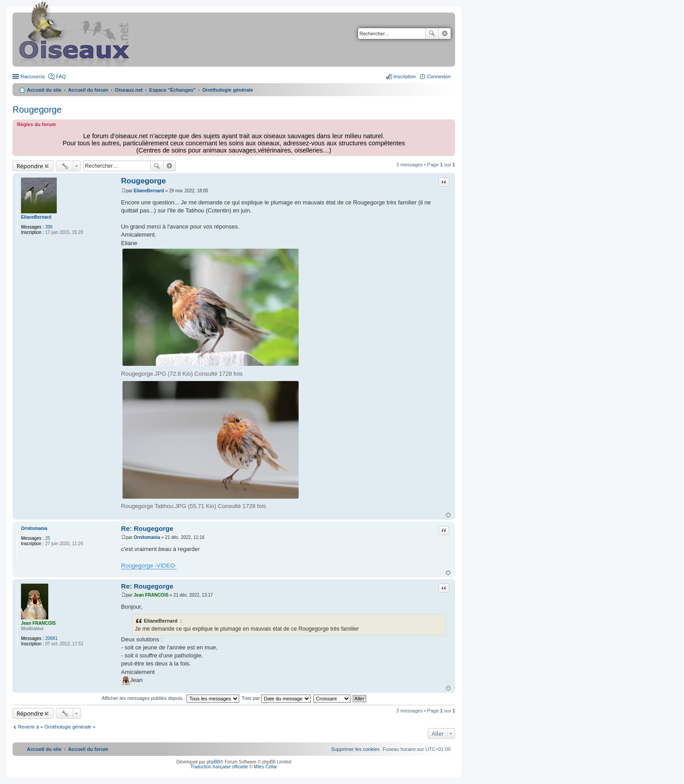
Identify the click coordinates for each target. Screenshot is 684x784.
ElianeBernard (36, 217)
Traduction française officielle (219, 767)
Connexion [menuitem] (439, 76)
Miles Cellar (266, 767)
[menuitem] (355, 749)
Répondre (30, 166)
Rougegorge (37, 110)
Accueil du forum (88, 90)
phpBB (213, 762)
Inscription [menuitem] (405, 76)
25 (48, 538)
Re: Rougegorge (147, 528)
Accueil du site (44, 90)
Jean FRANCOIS (38, 623)
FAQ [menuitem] (61, 76)
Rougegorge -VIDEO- (149, 566)
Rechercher (432, 34)
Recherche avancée (445, 34)
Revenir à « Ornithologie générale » (57, 727)
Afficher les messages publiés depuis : (170, 698)
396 (49, 227)
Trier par (276, 698)
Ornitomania (34, 528)
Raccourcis (33, 76)
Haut (448, 515)
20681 (51, 638)
